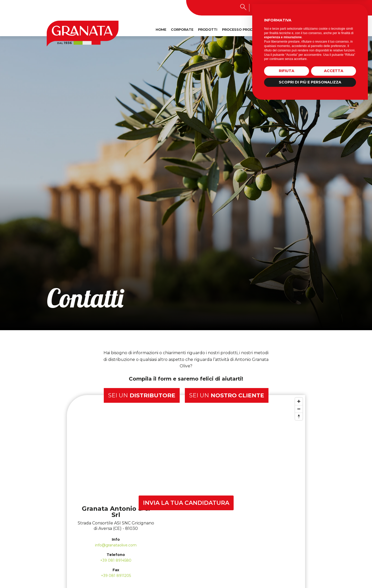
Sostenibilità (285, 29)
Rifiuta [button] (287, 555)
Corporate (182, 29)
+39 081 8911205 (116, 576)
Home (161, 29)
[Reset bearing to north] (299, 416)
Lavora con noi (297, 8)
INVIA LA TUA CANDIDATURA (186, 503)
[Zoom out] (299, 409)
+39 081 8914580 (116, 560)
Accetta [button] (334, 555)
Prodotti (208, 29)
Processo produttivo (244, 29)
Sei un (142, 395)
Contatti (314, 29)
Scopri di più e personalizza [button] (310, 566)
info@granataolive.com (116, 545)
